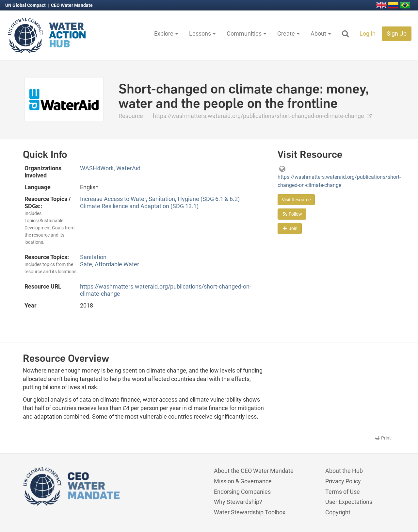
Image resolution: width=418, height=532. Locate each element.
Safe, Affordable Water (110, 264)
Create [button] (288, 33)
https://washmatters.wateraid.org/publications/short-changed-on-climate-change (262, 116)
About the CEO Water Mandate (254, 471)
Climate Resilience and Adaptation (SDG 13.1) (139, 206)
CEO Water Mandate (72, 5)
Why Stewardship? (238, 502)
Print (383, 438)
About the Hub (344, 471)
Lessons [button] (202, 33)
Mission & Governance (243, 481)
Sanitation (93, 257)
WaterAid (128, 168)
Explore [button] (166, 33)
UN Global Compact (26, 5)
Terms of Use (343, 492)
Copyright (338, 512)
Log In (368, 33)
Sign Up (397, 33)
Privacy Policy (343, 481)
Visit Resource (296, 200)
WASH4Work (97, 168)
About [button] (321, 33)
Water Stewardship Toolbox (250, 512)
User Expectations (349, 502)
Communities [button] (246, 33)
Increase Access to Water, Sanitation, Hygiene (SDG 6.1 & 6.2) (160, 199)
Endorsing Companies (242, 492)
